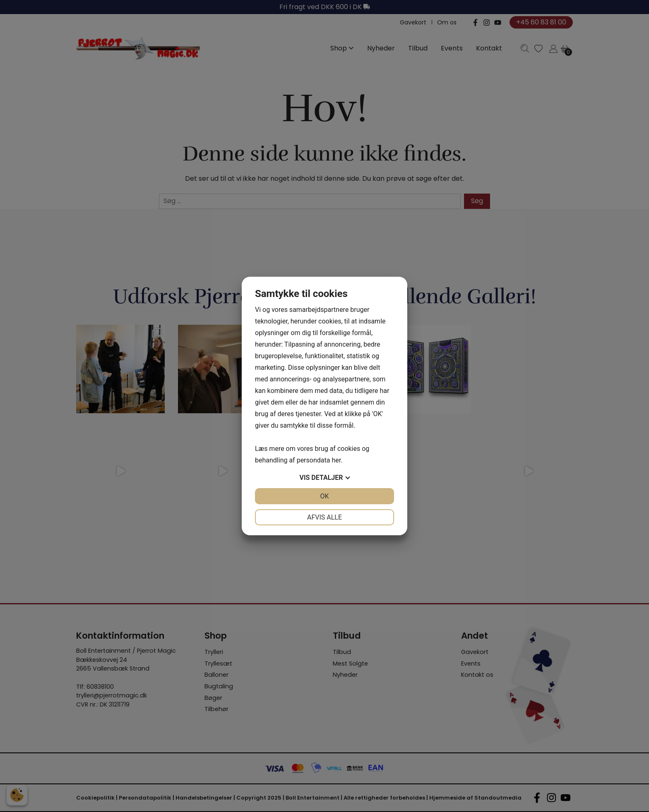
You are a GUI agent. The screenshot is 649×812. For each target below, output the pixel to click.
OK (324, 496)
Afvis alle (324, 517)
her (336, 460)
